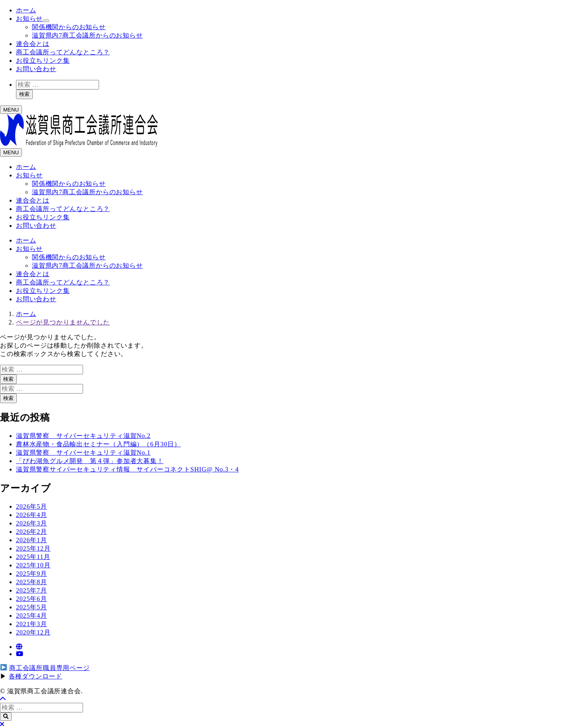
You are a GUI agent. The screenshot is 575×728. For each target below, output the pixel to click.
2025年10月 (33, 565)
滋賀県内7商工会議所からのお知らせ (87, 35)
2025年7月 (32, 590)
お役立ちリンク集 (43, 61)
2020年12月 (33, 632)
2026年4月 (32, 515)
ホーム (26, 10)
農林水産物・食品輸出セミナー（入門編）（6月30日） (98, 444)
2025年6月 (32, 599)
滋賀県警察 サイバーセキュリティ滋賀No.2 (83, 436)
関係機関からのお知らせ (69, 27)
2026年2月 (32, 532)
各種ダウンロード (36, 676)
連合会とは (33, 44)
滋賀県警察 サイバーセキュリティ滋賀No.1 (83, 453)
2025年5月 (32, 607)
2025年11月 (33, 557)
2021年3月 (32, 624)
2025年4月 (32, 616)
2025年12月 (33, 548)
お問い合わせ (36, 69)
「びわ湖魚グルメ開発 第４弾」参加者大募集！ (90, 461)
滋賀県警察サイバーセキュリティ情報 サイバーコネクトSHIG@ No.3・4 (127, 469)
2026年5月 (32, 506)
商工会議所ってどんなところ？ (63, 52)
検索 (24, 94)
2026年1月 (32, 540)
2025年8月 (32, 582)
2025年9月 (32, 574)
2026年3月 (32, 523)
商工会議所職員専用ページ (50, 668)
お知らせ (29, 19)
